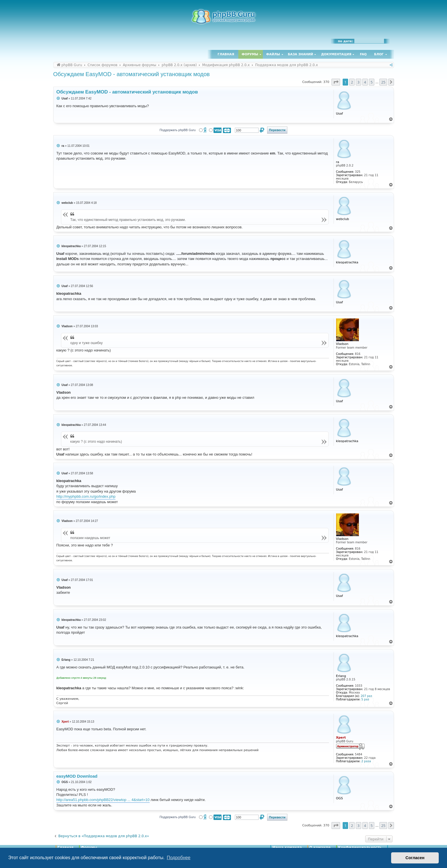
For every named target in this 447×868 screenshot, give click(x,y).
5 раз (365, 699)
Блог (379, 54)
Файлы (273, 54)
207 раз (366, 696)
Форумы (250, 54)
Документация (336, 54)
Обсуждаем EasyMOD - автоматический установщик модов (132, 74)
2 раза (366, 761)
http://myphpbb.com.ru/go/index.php (86, 496)
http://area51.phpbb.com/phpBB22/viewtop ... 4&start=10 (103, 800)
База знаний (301, 54)
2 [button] (352, 82)
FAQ (363, 54)
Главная (226, 54)
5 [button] (372, 82)
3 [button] (358, 82)
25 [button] (383, 82)
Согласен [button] (415, 858)
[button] (336, 82)
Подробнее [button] (179, 858)
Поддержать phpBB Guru (178, 130)
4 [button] (365, 82)
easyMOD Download (77, 776)
